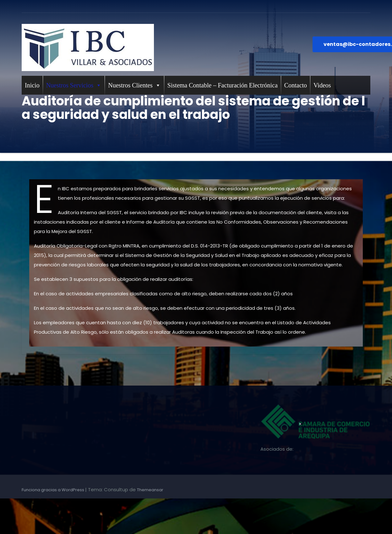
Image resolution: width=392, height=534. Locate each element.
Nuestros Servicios (74, 85)
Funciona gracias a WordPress (53, 490)
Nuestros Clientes (134, 85)
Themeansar (150, 490)
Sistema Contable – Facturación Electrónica (223, 85)
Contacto (296, 85)
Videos (322, 85)
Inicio (32, 85)
